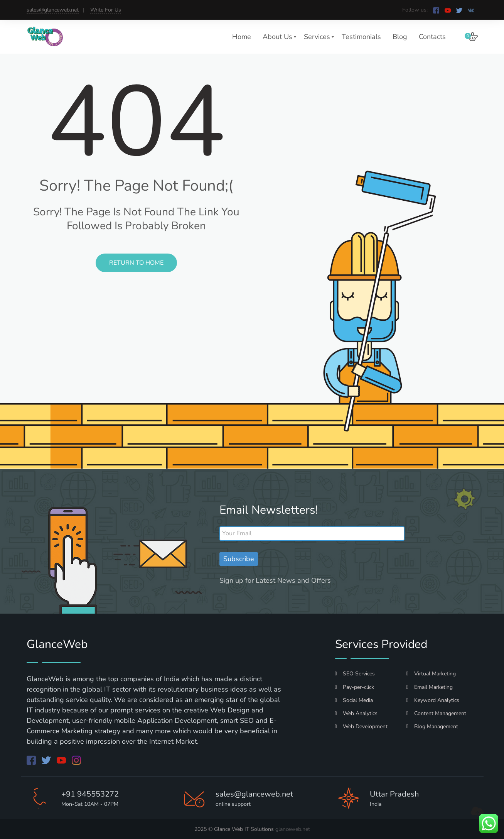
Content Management (436, 713)
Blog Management (432, 727)
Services (317, 37)
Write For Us (106, 10)
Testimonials (361, 37)
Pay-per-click (355, 687)
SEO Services (355, 674)
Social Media (354, 700)
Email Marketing (430, 687)
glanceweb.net (293, 829)
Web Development (361, 727)
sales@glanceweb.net (53, 10)
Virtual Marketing (431, 674)
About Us (277, 37)
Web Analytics (356, 713)
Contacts (432, 37)
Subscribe (239, 559)
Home (242, 37)
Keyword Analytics (433, 700)
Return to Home (136, 263)
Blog (400, 37)
